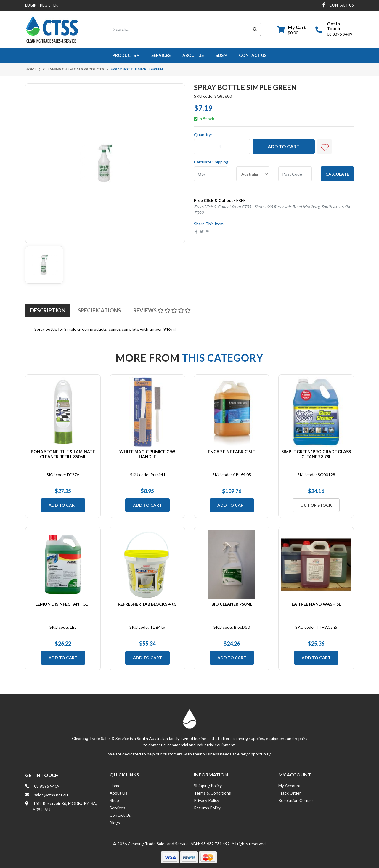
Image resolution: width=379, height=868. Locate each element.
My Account (290, 786)
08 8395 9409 (340, 34)
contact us (342, 5)
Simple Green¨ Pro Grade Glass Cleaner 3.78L (316, 454)
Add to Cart (284, 146)
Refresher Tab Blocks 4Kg (147, 604)
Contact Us (253, 55)
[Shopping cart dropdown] (292, 29)
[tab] (48, 310)
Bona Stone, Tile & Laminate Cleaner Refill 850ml (63, 454)
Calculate (337, 174)
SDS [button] (221, 55)
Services (161, 55)
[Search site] (255, 29)
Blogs (115, 823)
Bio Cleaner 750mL (232, 604)
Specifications (99, 310)
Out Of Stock (316, 505)
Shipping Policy (208, 786)
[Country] (253, 174)
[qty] (211, 174)
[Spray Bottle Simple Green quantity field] (222, 147)
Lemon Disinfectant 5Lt (63, 604)
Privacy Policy (207, 800)
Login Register (41, 5)
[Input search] (180, 29)
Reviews (162, 310)
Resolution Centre (296, 800)
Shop (114, 800)
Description (48, 310)
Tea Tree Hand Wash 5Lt (316, 604)
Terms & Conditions (212, 793)
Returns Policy (207, 808)
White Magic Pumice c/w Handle (147, 454)
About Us (193, 55)
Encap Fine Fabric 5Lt (232, 451)
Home (115, 786)
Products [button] (126, 55)
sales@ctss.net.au (51, 795)
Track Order (290, 793)
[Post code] (295, 174)
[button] (325, 147)
